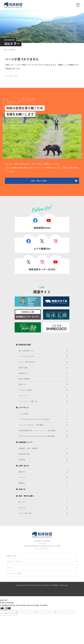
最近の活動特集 (24, 379)
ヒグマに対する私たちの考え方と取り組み (34, 419)
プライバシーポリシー (15, 562)
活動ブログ (23, 384)
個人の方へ (23, 502)
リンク (9, 567)
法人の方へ (23, 508)
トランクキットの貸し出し (28, 401)
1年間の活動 (23, 368)
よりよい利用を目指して (28, 362)
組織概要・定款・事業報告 (28, 448)
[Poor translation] (8, 608)
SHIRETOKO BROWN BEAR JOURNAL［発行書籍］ (37, 436)
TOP (5, 50)
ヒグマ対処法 (23, 414)
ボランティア (23, 396)
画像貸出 (22, 483)
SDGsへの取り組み (25, 513)
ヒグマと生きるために (27, 356)
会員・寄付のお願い (39, 181)
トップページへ (12, 76)
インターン (23, 477)
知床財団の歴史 (24, 454)
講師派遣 (22, 472)
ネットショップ (14, 573)
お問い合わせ (12, 556)
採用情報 (22, 460)
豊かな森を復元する (26, 351)
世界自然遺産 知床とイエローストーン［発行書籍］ (38, 430)
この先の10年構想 (25, 390)
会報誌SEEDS (23, 373)
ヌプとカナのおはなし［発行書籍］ (32, 425)
